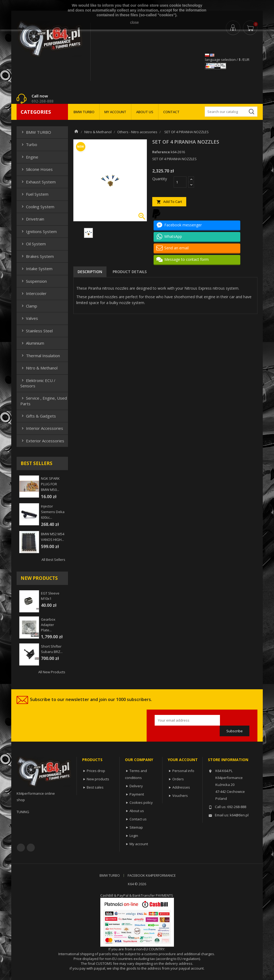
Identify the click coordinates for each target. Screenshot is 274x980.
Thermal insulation (40, 356)
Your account (183, 760)
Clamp (29, 306)
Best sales (95, 787)
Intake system (36, 269)
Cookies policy (141, 802)
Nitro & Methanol (39, 368)
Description (90, 272)
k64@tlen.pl (239, 815)
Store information (228, 760)
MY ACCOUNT (115, 112)
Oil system (33, 244)
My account (139, 844)
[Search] (231, 112)
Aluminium (32, 343)
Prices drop (96, 771)
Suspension (34, 281)
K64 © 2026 (137, 884)
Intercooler (33, 293)
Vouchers (180, 796)
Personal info (183, 771)
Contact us (138, 819)
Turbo (29, 144)
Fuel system (34, 194)
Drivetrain (32, 219)
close (134, 22)
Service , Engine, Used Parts (44, 401)
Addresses (181, 787)
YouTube (31, 848)
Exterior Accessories (42, 441)
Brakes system (37, 256)
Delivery (136, 786)
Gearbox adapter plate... (48, 625)
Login (134, 836)
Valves (29, 318)
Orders (178, 779)
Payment (137, 794)
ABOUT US (145, 112)
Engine (29, 157)
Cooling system (37, 207)
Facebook (21, 848)
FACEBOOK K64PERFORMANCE (152, 875)
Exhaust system (38, 182)
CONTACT (171, 112)
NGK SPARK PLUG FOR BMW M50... (50, 484)
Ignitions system (39, 231)
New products (98, 779)
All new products (52, 672)
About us (137, 811)
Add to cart (169, 202)
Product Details (130, 272)
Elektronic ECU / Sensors (38, 383)
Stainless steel (37, 331)
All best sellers (53, 560)
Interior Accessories (42, 428)
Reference (161, 152)
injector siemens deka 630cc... (53, 512)
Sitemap (136, 827)
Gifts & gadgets (38, 416)
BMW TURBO (84, 112)
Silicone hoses (37, 169)
